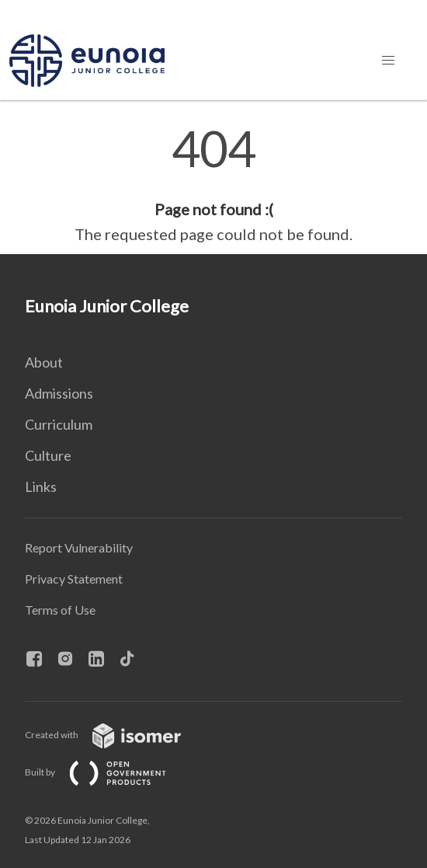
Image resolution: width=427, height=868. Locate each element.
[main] (213, 185)
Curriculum (59, 424)
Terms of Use (60, 610)
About (44, 362)
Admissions (59, 393)
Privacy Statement (74, 579)
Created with (115, 735)
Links (41, 486)
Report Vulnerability (79, 547)
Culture (48, 455)
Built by (108, 772)
